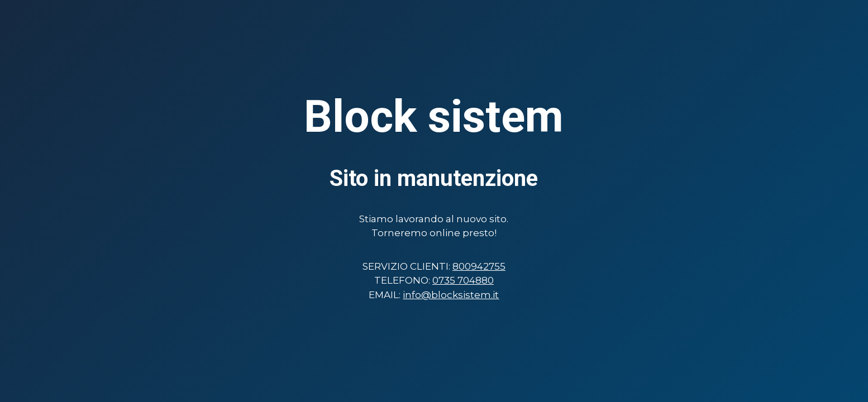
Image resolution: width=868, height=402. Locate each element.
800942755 (479, 266)
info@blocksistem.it (451, 295)
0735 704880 (463, 280)
